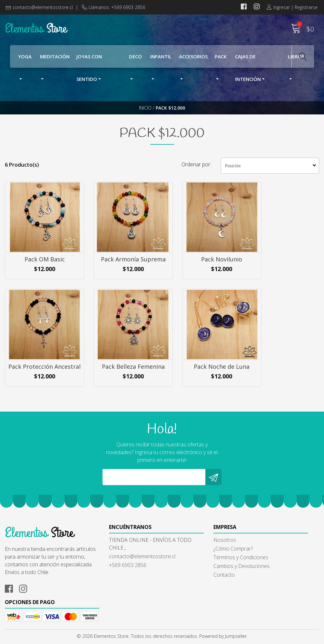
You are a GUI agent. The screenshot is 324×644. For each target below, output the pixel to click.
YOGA (25, 57)
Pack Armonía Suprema (122, 274)
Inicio (145, 111)
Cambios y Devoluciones (195, 589)
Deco (135, 57)
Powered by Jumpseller (223, 637)
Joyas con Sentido (89, 61)
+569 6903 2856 (104, 588)
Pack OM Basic (40, 270)
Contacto (178, 598)
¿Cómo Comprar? (187, 571)
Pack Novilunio (203, 270)
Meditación (55, 57)
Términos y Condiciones (194, 580)
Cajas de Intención (248, 61)
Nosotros (178, 563)
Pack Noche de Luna (121, 385)
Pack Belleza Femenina (40, 385)
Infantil (161, 57)
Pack (221, 57)
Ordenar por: (196, 172)
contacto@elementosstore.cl (43, 7)
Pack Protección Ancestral (283, 274)
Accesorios (193, 57)
